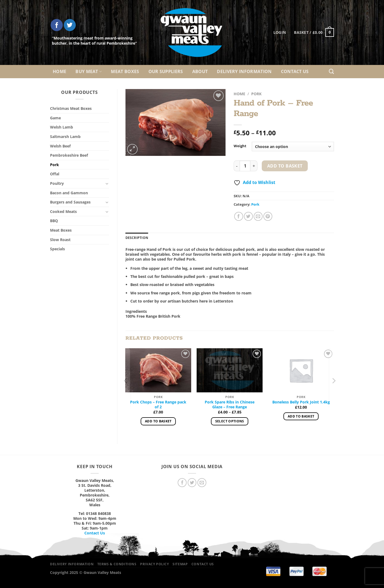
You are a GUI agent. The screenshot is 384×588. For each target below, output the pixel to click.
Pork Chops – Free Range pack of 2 (158, 405)
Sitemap (180, 564)
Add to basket (285, 166)
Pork (54, 165)
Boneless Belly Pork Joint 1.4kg (301, 402)
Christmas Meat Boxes (71, 108)
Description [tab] (137, 238)
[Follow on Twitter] (70, 25)
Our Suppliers (166, 71)
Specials (57, 249)
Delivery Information (244, 71)
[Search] (331, 72)
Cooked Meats (63, 211)
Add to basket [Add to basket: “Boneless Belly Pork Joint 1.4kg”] (301, 416)
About (200, 71)
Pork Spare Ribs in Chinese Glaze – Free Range (230, 405)
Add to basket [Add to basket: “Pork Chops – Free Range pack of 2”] (158, 421)
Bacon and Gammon (69, 193)
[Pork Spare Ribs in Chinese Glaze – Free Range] (230, 370)
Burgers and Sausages (70, 202)
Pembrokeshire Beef (69, 155)
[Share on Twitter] (248, 216)
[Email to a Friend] (258, 216)
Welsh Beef (60, 146)
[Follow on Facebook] (57, 25)
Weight (240, 146)
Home (59, 71)
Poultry (57, 183)
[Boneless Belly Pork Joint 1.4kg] (301, 370)
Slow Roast (60, 240)
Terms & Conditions (117, 564)
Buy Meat (89, 71)
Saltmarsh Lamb (65, 137)
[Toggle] (107, 183)
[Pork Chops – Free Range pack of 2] (158, 370)
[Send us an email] (202, 483)
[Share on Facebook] (239, 216)
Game (55, 118)
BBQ (54, 221)
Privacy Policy (155, 564)
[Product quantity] (245, 166)
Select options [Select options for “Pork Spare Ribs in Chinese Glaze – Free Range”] (230, 421)
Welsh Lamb (62, 127)
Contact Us (295, 71)
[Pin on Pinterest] (268, 216)
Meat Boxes (125, 71)
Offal (55, 174)
